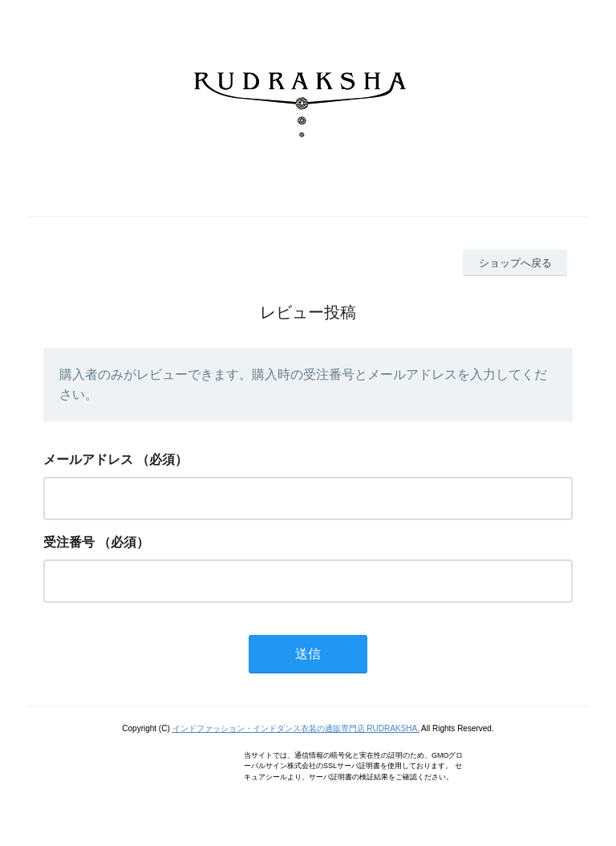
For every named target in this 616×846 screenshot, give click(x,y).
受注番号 (69, 542)
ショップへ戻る (515, 263)
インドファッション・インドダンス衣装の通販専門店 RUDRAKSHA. (296, 728)
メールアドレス (88, 460)
